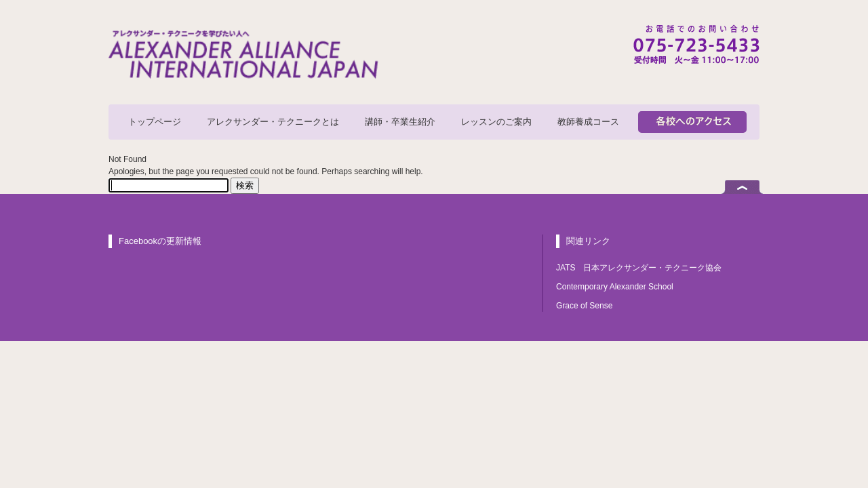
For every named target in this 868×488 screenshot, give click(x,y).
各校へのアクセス (692, 122)
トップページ (155, 122)
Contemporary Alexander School (615, 287)
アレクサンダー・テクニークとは (273, 122)
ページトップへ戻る (742, 187)
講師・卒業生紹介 (400, 122)
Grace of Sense (584, 306)
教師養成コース (588, 122)
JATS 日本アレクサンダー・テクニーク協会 (639, 268)
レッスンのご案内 (496, 122)
